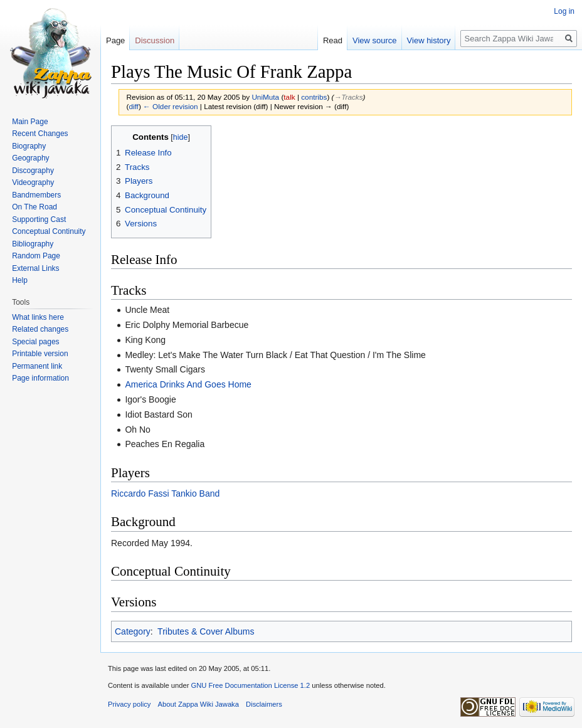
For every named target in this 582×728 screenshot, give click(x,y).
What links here (38, 317)
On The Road (34, 207)
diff (133, 106)
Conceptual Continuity (49, 231)
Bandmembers (36, 195)
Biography (29, 146)
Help (20, 280)
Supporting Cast (39, 219)
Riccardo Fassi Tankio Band (165, 493)
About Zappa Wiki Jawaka (198, 704)
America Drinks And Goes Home (188, 384)
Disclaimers (264, 704)
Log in (564, 11)
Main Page (30, 122)
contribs (314, 97)
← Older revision (171, 106)
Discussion (155, 40)
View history (429, 40)
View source (375, 40)
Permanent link (37, 366)
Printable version (40, 354)
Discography (33, 171)
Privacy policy (129, 704)
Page (115, 40)
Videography (33, 182)
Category (133, 631)
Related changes (40, 329)
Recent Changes (40, 134)
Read (333, 40)
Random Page (36, 256)
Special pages (35, 342)
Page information (40, 378)
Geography (30, 158)
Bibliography (33, 244)
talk (289, 97)
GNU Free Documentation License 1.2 (250, 685)
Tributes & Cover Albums (206, 631)
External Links (35, 268)
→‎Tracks (348, 97)
